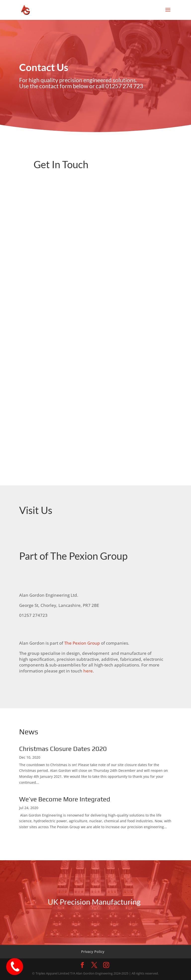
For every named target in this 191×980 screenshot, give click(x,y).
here (88, 671)
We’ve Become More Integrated (65, 799)
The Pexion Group (82, 643)
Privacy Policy (93, 952)
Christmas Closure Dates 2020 (63, 749)
